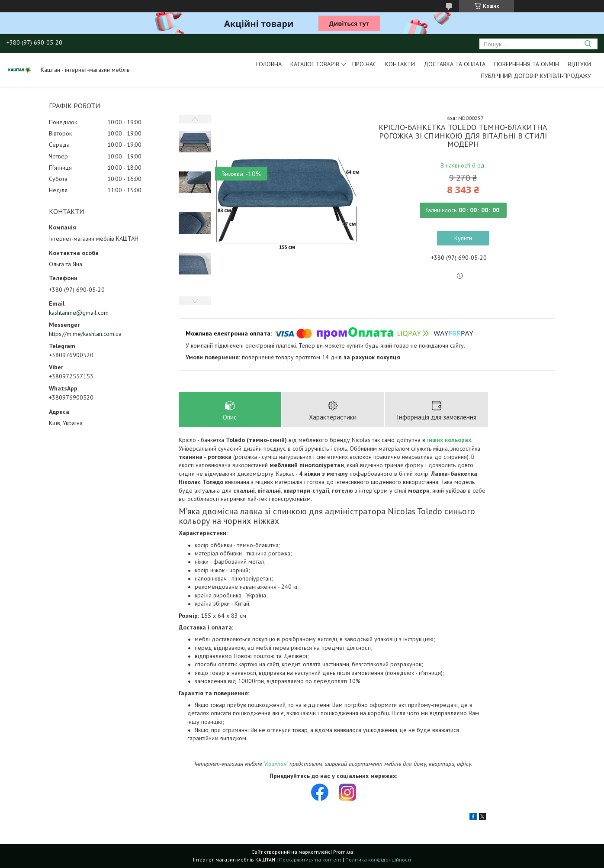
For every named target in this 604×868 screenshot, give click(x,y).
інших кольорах (449, 440)
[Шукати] (588, 44)
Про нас (364, 64)
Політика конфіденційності (378, 860)
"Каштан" (275, 764)
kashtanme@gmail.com (79, 313)
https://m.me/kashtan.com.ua (85, 334)
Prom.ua (343, 852)
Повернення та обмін (527, 64)
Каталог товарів (315, 64)
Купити (463, 238)
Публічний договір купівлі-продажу (536, 76)
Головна (269, 64)
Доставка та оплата (455, 64)
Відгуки (579, 64)
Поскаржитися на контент (310, 860)
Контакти (400, 64)
